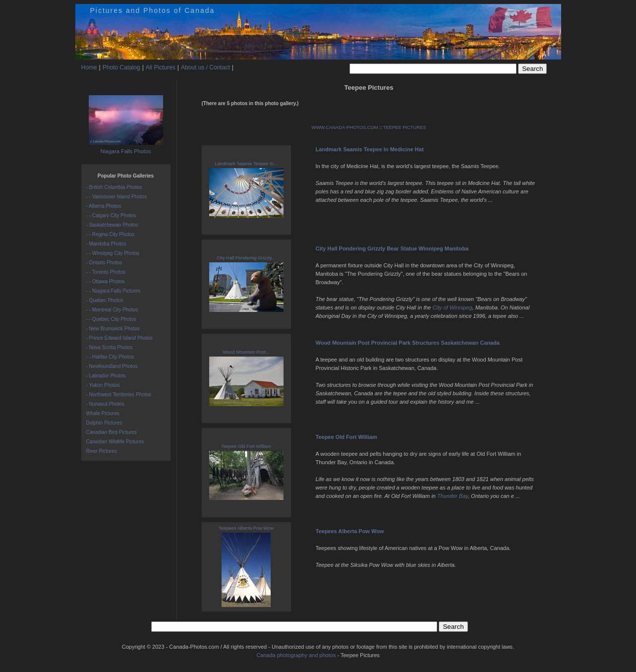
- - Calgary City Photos (111, 215)
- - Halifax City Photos (110, 357)
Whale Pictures (103, 413)
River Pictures (102, 451)
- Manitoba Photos (106, 244)
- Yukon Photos (103, 385)
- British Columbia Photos (114, 187)
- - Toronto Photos (106, 272)
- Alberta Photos (104, 206)
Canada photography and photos (296, 655)
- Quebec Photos (105, 300)
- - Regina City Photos (111, 234)
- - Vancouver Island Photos (117, 197)
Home (89, 67)
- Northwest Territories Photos (119, 395)
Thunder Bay (453, 496)
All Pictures (161, 67)
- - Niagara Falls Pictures (114, 291)
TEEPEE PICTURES (405, 127)
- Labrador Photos (106, 376)
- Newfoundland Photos (112, 366)
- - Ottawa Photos (106, 281)
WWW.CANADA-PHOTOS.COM (345, 127)
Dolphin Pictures (104, 423)
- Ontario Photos (104, 263)
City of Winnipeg (453, 307)
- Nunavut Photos (105, 404)
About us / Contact (205, 67)
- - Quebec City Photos (111, 319)
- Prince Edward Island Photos (120, 338)
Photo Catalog (121, 67)
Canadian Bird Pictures (112, 432)
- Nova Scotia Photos (110, 347)
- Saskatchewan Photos (112, 225)
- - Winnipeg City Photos (113, 253)
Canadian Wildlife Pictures (115, 442)
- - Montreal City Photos (112, 310)
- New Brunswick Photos (113, 329)
